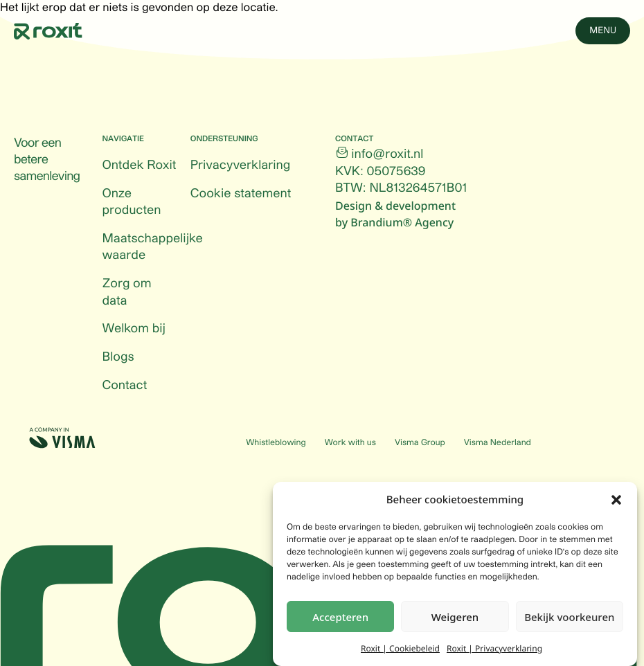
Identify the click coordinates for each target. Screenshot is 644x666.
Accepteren (340, 618)
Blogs (118, 357)
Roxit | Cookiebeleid (400, 650)
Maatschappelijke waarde (152, 247)
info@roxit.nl (387, 154)
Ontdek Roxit (139, 165)
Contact (124, 386)
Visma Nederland (498, 443)
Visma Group (420, 443)
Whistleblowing (276, 443)
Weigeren (455, 618)
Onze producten (131, 202)
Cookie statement (241, 194)
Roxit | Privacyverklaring (494, 650)
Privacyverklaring (240, 165)
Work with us (350, 443)
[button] (616, 501)
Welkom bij (134, 329)
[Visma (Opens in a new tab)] (62, 438)
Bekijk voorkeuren (569, 618)
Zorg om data (126, 292)
